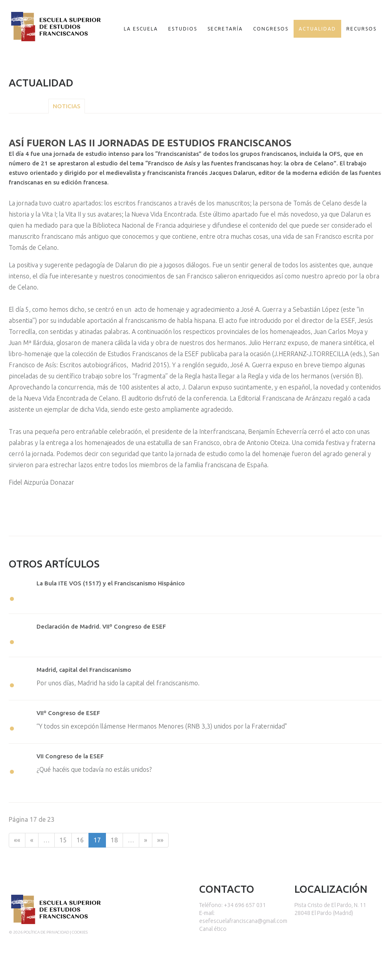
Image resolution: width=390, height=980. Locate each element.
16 (80, 840)
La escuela (141, 29)
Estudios (183, 29)
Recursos (361, 29)
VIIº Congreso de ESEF (68, 713)
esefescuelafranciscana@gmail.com (243, 921)
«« (17, 840)
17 (97, 840)
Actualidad (317, 29)
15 (63, 840)
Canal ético (213, 929)
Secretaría (225, 29)
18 (114, 840)
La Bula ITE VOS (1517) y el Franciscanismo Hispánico (111, 583)
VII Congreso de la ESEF (70, 756)
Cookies (80, 932)
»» (160, 840)
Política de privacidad (46, 932)
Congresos (271, 29)
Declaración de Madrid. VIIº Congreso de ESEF (101, 626)
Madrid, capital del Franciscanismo (84, 670)
